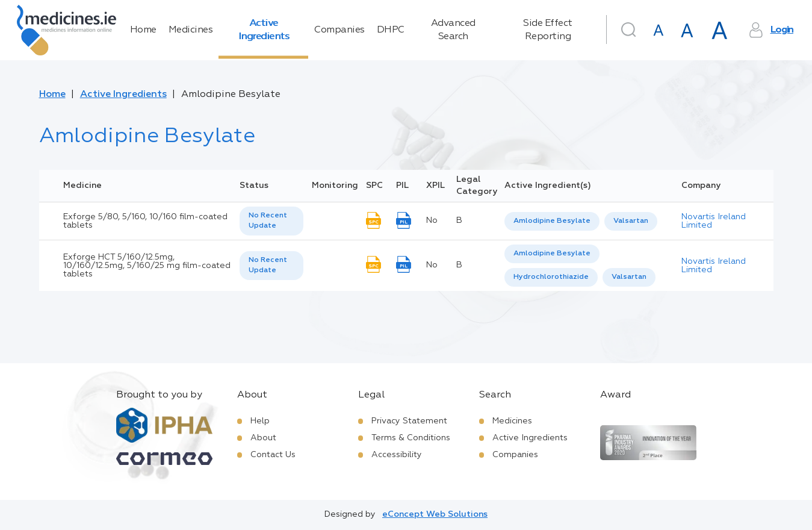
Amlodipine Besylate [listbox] (552, 221)
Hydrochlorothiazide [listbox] (551, 277)
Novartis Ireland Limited (714, 221)
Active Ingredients (264, 30)
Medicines (191, 30)
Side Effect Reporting (548, 30)
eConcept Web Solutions (435, 514)
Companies (339, 30)
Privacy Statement (409, 421)
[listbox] (271, 221)
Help (260, 421)
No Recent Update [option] (268, 221)
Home (143, 30)
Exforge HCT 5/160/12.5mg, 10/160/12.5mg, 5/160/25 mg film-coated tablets (147, 266)
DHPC (391, 30)
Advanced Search (453, 30)
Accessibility (397, 455)
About (263, 438)
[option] (552, 221)
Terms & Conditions (411, 438)
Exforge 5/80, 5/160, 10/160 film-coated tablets (145, 221)
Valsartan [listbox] (631, 221)
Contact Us (273, 455)
